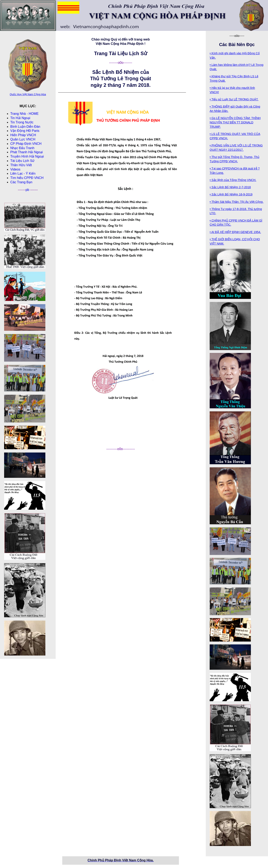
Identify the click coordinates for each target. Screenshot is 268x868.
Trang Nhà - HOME (24, 114)
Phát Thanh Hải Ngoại (26, 152)
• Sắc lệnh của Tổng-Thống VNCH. (233, 180)
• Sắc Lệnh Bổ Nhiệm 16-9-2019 (231, 194)
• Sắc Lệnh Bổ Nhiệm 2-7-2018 (230, 187)
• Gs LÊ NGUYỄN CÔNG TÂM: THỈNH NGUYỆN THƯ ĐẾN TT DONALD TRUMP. (235, 122)
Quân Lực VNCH (23, 139)
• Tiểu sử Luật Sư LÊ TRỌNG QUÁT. (234, 99)
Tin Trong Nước (22, 122)
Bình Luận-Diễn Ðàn (25, 127)
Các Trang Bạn (21, 182)
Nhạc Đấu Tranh (22, 148)
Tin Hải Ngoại (20, 118)
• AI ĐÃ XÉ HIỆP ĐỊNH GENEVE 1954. (235, 232)
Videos (15, 169)
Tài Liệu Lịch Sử (22, 161)
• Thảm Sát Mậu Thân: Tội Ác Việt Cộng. (237, 202)
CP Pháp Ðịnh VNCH (26, 144)
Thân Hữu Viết (21, 165)
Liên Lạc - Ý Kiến (23, 173)
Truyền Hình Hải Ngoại (27, 156)
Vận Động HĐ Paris (25, 131)
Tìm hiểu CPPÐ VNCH (27, 178)
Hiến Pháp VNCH (23, 135)
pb (28, 190)
